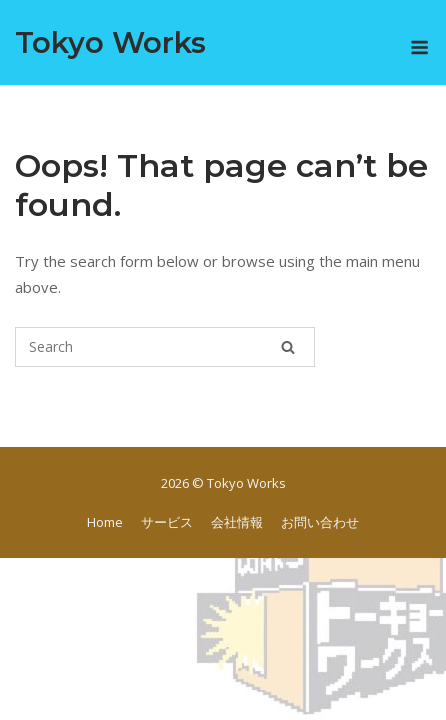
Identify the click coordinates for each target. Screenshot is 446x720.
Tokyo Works (110, 42)
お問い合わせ (320, 522)
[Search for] (165, 347)
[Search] (288, 347)
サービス (167, 522)
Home (105, 522)
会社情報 (237, 522)
